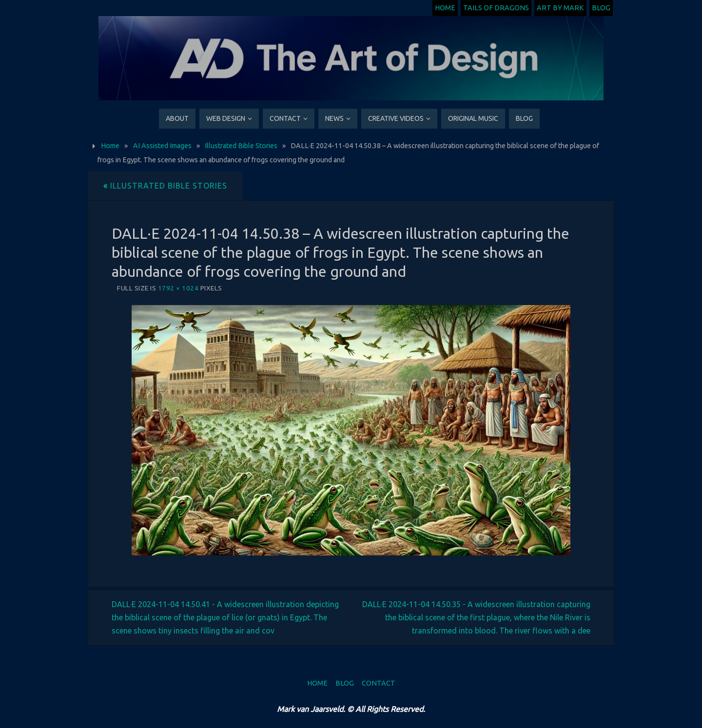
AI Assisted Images (162, 146)
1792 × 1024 (178, 288)
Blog (601, 8)
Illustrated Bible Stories (241, 146)
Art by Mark (560, 8)
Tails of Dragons (496, 8)
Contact (379, 683)
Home (445, 8)
